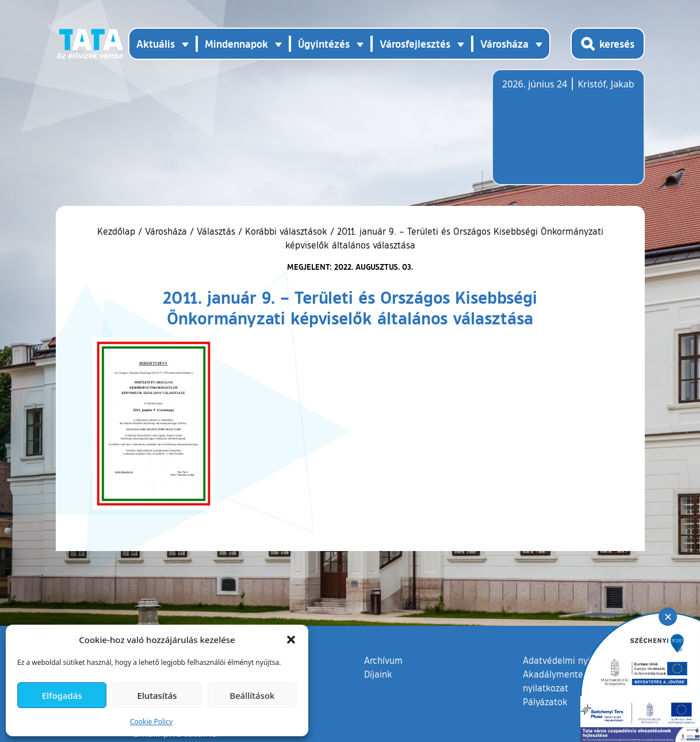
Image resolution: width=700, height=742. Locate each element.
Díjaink (378, 674)
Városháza (166, 231)
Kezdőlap (118, 231)
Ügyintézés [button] (324, 44)
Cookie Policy (151, 722)
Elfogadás (62, 695)
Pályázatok (545, 702)
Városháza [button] (504, 44)
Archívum (383, 660)
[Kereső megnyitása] (608, 44)
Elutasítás (157, 695)
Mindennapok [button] (236, 44)
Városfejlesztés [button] (415, 44)
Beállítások (252, 695)
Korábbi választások (286, 231)
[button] (291, 640)
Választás (216, 231)
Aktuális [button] (156, 44)
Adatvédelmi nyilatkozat (573, 660)
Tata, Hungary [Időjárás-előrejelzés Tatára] (567, 134)
